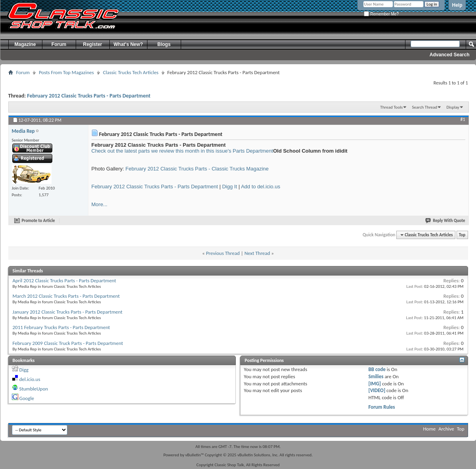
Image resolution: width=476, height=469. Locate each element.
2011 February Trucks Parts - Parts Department (61, 327)
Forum (59, 44)
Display (453, 107)
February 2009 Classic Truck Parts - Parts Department (68, 343)
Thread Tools (391, 107)
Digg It (229, 187)
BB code (377, 369)
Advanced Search (450, 55)
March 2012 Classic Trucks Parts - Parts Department (66, 296)
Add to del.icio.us (261, 187)
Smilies (376, 376)
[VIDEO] (377, 390)
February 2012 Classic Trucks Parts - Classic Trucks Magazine (197, 169)
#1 (463, 119)
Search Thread (424, 107)
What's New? (128, 44)
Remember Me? (381, 14)
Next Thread (257, 253)
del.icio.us (30, 379)
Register (92, 44)
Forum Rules (381, 407)
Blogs (164, 44)
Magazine (25, 44)
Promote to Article (38, 221)
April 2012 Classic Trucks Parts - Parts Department (64, 280)
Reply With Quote (446, 221)
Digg (24, 370)
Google (26, 398)
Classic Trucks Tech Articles (131, 72)
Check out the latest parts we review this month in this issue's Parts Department (182, 151)
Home (430, 429)
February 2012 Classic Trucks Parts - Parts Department (89, 96)
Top (462, 235)
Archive (446, 429)
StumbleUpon (33, 389)
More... (99, 204)
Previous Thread (223, 253)
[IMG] (375, 384)
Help (457, 5)
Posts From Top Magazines (66, 72)
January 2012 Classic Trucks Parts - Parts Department (68, 312)
